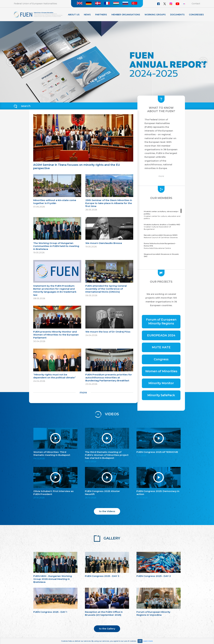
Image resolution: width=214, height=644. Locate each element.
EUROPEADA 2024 (161, 335)
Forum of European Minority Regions (161, 321)
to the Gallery (107, 629)
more (83, 392)
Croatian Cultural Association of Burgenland (163, 227)
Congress (161, 359)
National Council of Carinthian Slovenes (163, 236)
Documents (177, 15)
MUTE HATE (161, 347)
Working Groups (155, 15)
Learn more (148, 641)
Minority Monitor (161, 383)
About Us (74, 15)
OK (140, 641)
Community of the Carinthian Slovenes (163, 256)
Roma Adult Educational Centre (163, 246)
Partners (101, 15)
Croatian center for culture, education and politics (163, 215)
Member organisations (126, 15)
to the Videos (107, 511)
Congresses (196, 15)
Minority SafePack (161, 395)
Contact (196, 4)
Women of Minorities (161, 371)
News (87, 15)
